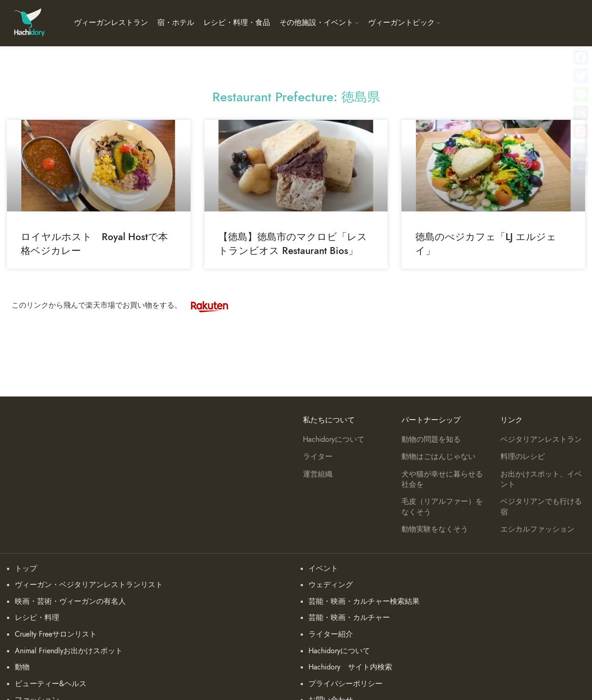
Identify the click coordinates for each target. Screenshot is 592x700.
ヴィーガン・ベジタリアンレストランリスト (89, 585)
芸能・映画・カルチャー (349, 618)
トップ (26, 569)
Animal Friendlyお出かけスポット (69, 651)
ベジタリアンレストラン (541, 440)
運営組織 (318, 474)
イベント (323, 569)
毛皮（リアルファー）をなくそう (442, 507)
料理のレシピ (523, 457)
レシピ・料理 (37, 618)
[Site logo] (29, 23)
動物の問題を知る (431, 440)
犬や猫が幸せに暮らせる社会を (442, 479)
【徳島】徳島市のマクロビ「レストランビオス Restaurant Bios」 (293, 243)
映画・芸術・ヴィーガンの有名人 (70, 601)
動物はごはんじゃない (438, 457)
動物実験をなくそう (435, 529)
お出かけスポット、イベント (541, 479)
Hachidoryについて (334, 440)
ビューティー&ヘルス (51, 684)
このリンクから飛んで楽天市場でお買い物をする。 (124, 305)
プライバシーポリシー (345, 684)
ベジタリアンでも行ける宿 (541, 507)
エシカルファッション (537, 529)
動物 (22, 667)
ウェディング (331, 585)
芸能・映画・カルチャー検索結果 (364, 601)
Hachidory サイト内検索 (350, 667)
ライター (318, 457)
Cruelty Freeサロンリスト (56, 634)
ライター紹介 (331, 634)
